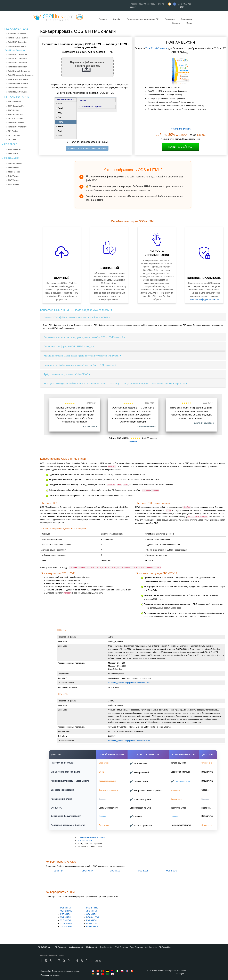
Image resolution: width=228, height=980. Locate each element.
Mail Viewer (13, 168)
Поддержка (186, 19)
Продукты (170, 19)
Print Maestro (14, 149)
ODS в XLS (115, 871)
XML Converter (151, 947)
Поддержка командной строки (91, 837)
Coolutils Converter (17, 34)
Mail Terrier (13, 153)
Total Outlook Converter (19, 71)
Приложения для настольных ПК (143, 19)
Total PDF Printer (16, 123)
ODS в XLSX (87, 871)
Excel (60, 108)
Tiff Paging (13, 131)
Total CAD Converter (18, 54)
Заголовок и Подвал (91, 107)
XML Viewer (14, 184)
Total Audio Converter (18, 88)
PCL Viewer (13, 176)
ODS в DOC (172, 871)
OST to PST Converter (18, 79)
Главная (103, 19)
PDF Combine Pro (16, 106)
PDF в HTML (66, 914)
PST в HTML (66, 908)
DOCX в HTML (93, 917)
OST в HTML (66, 911)
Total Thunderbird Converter (21, 75)
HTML (60, 122)
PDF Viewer (13, 180)
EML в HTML (92, 920)
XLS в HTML (66, 920)
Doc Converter (106, 947)
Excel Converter (136, 947)
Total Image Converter (18, 83)
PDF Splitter (14, 110)
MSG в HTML (92, 923)
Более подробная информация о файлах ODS (129, 683)
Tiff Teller (12, 139)
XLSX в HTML (67, 923)
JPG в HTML (92, 911)
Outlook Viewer (15, 164)
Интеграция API (85, 841)
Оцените (133, 441)
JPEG (60, 126)
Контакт (176, 23)
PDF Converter (61, 947)
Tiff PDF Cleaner (16, 119)
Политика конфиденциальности (204, 299)
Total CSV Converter (18, 58)
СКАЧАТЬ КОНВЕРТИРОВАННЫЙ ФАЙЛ (87, 148)
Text (60, 131)
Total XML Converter (18, 63)
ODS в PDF (59, 871)
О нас (189, 23)
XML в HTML (66, 917)
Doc (59, 117)
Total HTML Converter (18, 38)
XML (60, 113)
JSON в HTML (67, 926)
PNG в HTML (92, 908)
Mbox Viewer (14, 172)
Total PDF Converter (17, 42)
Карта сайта (46, 971)
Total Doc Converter (17, 46)
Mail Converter (92, 947)
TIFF (60, 136)
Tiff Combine (14, 135)
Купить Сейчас (181, 147)
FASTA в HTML (93, 926)
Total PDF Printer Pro (18, 127)
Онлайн (117, 19)
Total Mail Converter (17, 67)
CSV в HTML (92, 914)
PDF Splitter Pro (16, 114)
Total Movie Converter (18, 92)
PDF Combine (14, 102)
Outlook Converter (77, 947)
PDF (60, 104)
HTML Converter (121, 947)
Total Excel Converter (15, 50)
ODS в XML (143, 871)
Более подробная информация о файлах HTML (130, 741)
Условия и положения (50, 975)
